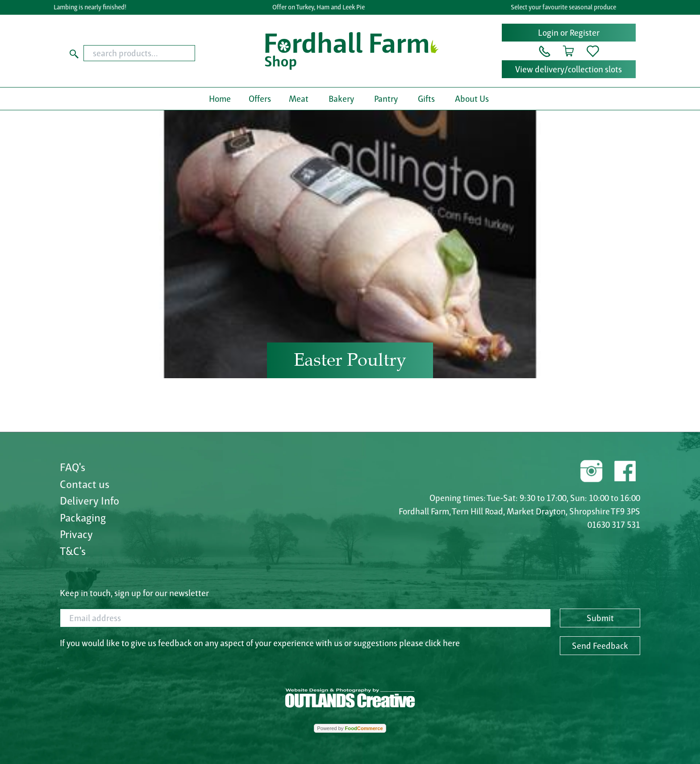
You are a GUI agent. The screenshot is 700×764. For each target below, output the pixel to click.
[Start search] (74, 53)
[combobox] (156, 53)
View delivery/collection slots (569, 69)
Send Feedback (600, 646)
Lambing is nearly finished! (92, 7)
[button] (545, 50)
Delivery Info (90, 501)
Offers (260, 99)
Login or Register (569, 33)
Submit (600, 618)
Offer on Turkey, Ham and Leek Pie (321, 7)
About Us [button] (472, 99)
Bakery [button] (341, 99)
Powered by (350, 728)
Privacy (76, 534)
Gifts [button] (426, 99)
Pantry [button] (386, 99)
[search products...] (139, 53)
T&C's (73, 551)
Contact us (85, 484)
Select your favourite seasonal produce (566, 7)
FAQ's (73, 467)
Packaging (83, 518)
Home (220, 99)
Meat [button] (299, 99)
